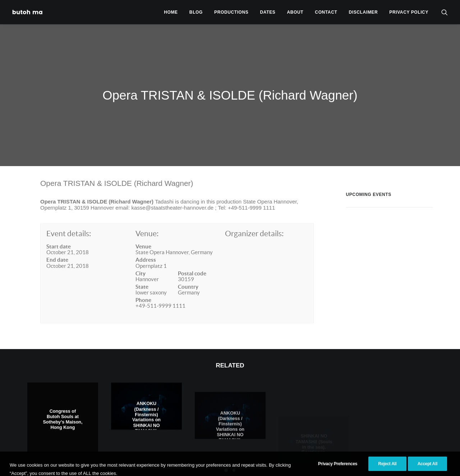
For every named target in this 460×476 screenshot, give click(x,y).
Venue (143, 237)
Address (146, 250)
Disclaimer (364, 12)
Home (171, 12)
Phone (143, 290)
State (142, 277)
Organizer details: (254, 224)
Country (188, 277)
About (295, 12)
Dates (268, 12)
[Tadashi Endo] (28, 12)
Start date (59, 237)
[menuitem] (171, 12)
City (141, 264)
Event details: (69, 224)
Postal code (192, 264)
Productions (231, 12)
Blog (196, 12)
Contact (326, 12)
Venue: (147, 224)
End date (57, 250)
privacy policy (409, 12)
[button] (445, 12)
